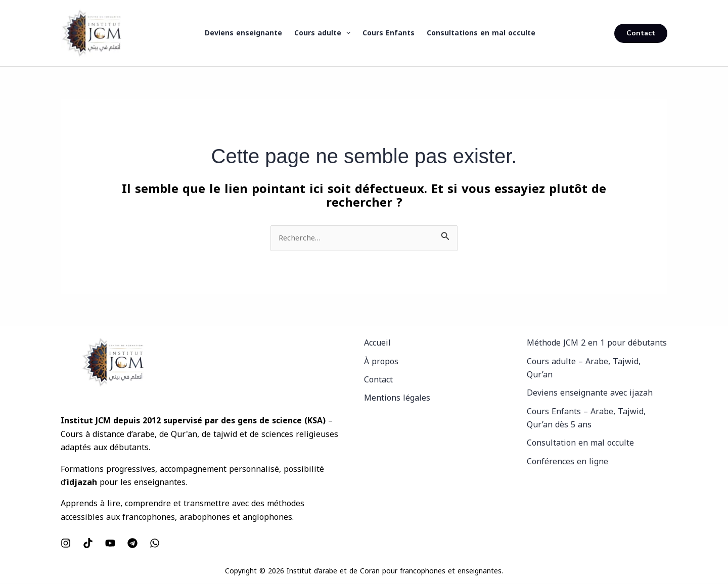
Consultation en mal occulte (580, 444)
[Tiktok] (88, 544)
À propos (381, 362)
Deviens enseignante (243, 33)
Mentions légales (397, 399)
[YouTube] (110, 544)
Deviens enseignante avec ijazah (590, 394)
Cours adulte (322, 33)
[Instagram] (66, 544)
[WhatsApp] (155, 544)
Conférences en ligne (567, 463)
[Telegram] (132, 544)
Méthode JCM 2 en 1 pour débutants (597, 344)
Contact (378, 381)
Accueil (377, 344)
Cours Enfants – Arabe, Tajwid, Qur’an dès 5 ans (586, 419)
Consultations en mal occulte (481, 33)
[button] (346, 33)
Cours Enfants (389, 33)
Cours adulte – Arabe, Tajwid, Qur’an (584, 369)
